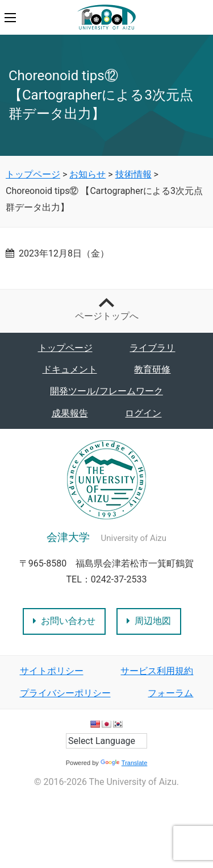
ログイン (143, 413)
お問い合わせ (64, 621)
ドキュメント (70, 369)
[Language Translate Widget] (106, 741)
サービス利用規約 (157, 671)
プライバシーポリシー (65, 693)
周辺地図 (149, 621)
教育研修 (152, 369)
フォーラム (170, 693)
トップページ (65, 348)
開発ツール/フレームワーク (106, 391)
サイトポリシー (52, 671)
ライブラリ (152, 348)
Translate (124, 763)
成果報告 (70, 413)
